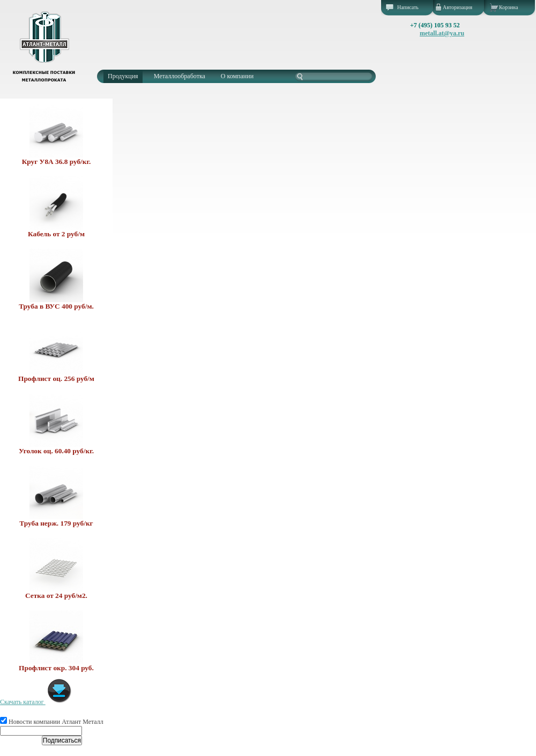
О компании (237, 76)
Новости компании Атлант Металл (52, 722)
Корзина (508, 7)
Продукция (123, 76)
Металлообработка (180, 76)
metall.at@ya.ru (442, 33)
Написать (408, 7)
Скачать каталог (36, 702)
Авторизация (457, 7)
